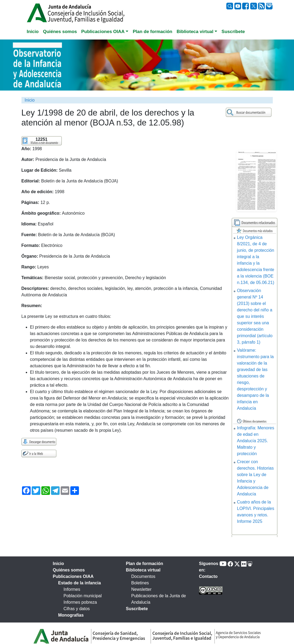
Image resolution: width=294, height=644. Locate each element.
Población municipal (83, 596)
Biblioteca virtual (143, 570)
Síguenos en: (209, 567)
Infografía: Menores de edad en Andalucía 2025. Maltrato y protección (256, 441)
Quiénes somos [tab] (60, 32)
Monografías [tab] (71, 615)
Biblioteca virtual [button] (195, 32)
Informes (72, 589)
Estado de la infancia (80, 583)
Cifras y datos (77, 609)
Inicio (30, 100)
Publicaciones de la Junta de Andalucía (159, 599)
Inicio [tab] (33, 32)
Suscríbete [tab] (233, 32)
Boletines (140, 583)
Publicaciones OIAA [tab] (73, 576)
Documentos (143, 576)
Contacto (208, 576)
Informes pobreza (80, 602)
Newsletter (141, 589)
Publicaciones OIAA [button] (103, 32)
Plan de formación (145, 564)
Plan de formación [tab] (152, 32)
